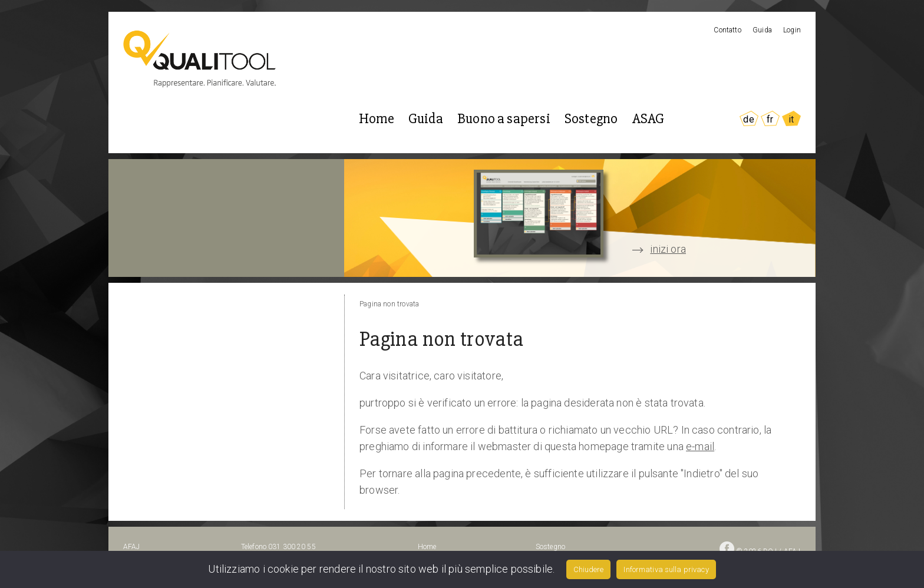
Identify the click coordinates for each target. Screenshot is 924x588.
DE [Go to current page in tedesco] (748, 119)
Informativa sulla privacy (666, 569)
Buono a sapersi (504, 119)
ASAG (649, 119)
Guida (762, 30)
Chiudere (588, 569)
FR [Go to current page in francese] (770, 119)
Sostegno (591, 119)
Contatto (727, 30)
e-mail (700, 446)
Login (792, 30)
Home (377, 119)
